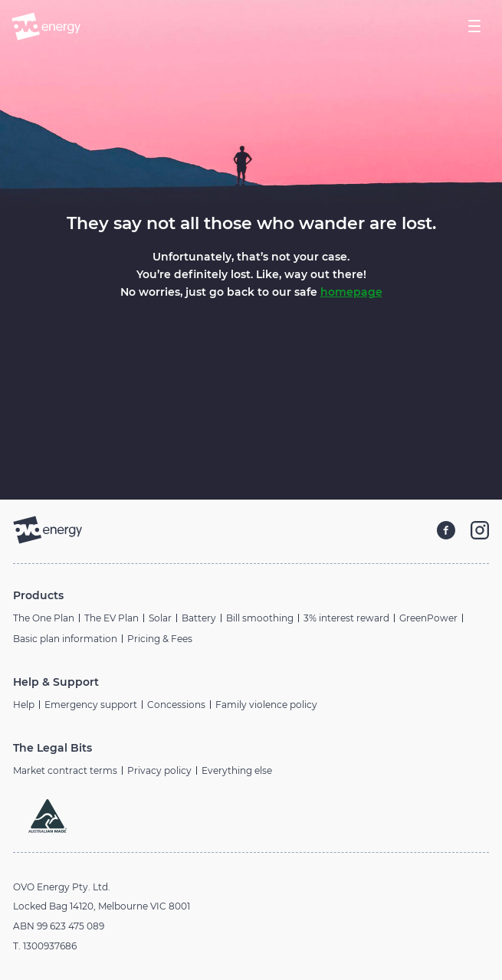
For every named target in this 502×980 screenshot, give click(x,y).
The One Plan (44, 618)
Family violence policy (266, 705)
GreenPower (428, 618)
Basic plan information (65, 639)
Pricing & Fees (160, 639)
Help (24, 705)
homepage (351, 292)
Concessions (176, 705)
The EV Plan (112, 618)
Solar (160, 618)
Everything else (237, 770)
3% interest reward (346, 618)
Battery (199, 618)
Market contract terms (65, 770)
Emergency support (91, 705)
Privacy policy (159, 770)
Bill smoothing (260, 618)
